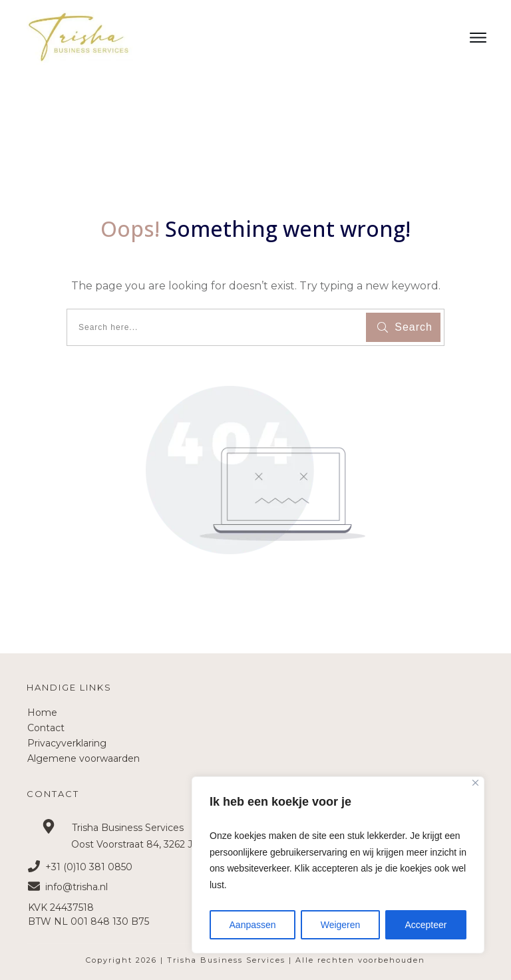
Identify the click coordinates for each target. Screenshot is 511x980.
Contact (46, 728)
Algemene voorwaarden (84, 758)
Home (42, 713)
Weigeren (341, 925)
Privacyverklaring (67, 743)
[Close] (475, 783)
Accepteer (426, 925)
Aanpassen (253, 925)
